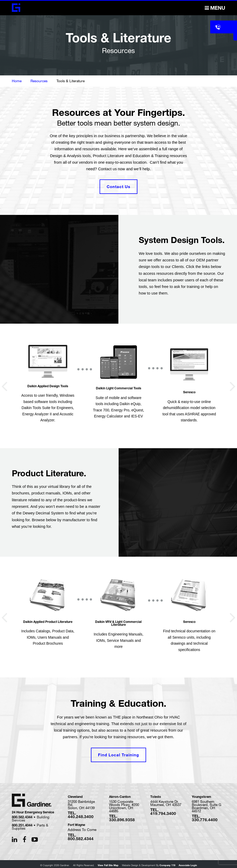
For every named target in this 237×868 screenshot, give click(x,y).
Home (17, 81)
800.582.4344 (22, 815)
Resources (39, 81)
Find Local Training (118, 752)
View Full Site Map (108, 863)
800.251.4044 (22, 823)
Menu (215, 8)
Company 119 (167, 863)
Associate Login (188, 863)
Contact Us (118, 186)
